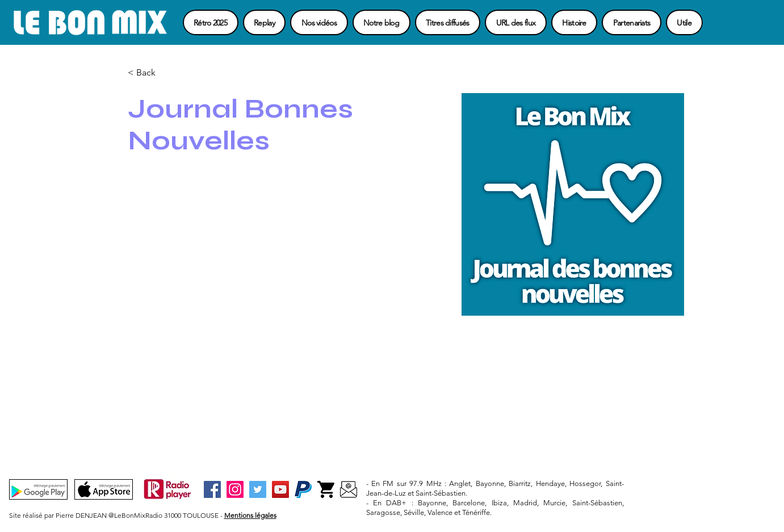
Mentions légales (250, 515)
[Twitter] (258, 489)
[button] (684, 22)
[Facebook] (212, 489)
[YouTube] (280, 489)
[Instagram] (235, 489)
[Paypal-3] (303, 489)
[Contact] (349, 489)
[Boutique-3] (326, 489)
